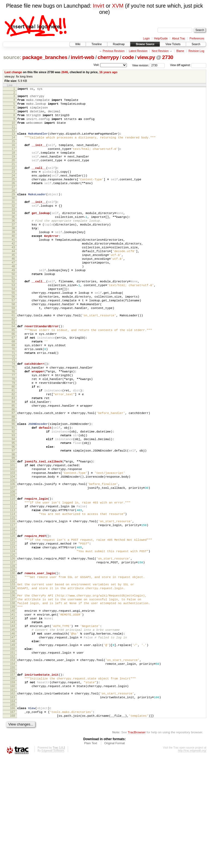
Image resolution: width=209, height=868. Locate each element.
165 (13, 812)
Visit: (96, 65)
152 (13, 758)
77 (13, 428)
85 (13, 465)
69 (13, 393)
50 (13, 310)
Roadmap (119, 44)
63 (13, 367)
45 (13, 287)
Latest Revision (138, 51)
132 (13, 667)
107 (13, 560)
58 (13, 346)
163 (13, 804)
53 (13, 323)
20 (13, 173)
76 (13, 424)
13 (13, 141)
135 (13, 680)
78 (13, 433)
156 (13, 774)
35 (13, 240)
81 (13, 447)
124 (13, 634)
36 (13, 245)
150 (13, 748)
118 (13, 608)
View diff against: (188, 65)
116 (13, 599)
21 (13, 178)
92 (13, 494)
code (128, 57)
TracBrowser (137, 842)
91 (13, 490)
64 (13, 370)
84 (13, 461)
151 (13, 753)
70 (13, 398)
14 (13, 146)
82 (13, 451)
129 (13, 654)
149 (13, 744)
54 (13, 327)
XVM (118, 6)
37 (13, 250)
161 (13, 796)
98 (13, 522)
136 (13, 684)
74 (13, 414)
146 (13, 730)
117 (13, 603)
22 (13, 183)
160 (13, 791)
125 (13, 638)
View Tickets (173, 44)
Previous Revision (113, 51)
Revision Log (196, 51)
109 (13, 569)
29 (13, 214)
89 (13, 481)
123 (13, 629)
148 (13, 739)
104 (13, 548)
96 (13, 513)
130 (13, 658)
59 (13, 350)
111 (13, 577)
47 (13, 296)
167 (13, 820)
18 (13, 164)
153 (13, 761)
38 (13, 254)
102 (13, 538)
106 (13, 556)
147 (13, 734)
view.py (146, 57)
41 (13, 268)
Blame (180, 51)
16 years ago (108, 72)
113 (13, 586)
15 (13, 150)
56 (13, 336)
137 (13, 688)
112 (13, 581)
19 (13, 169)
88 (13, 478)
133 (13, 671)
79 (13, 437)
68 (13, 389)
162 (13, 799)
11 (13, 134)
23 (13, 187)
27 (13, 206)
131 (13, 663)
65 (13, 375)
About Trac (179, 38)
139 (13, 697)
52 (13, 318)
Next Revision (160, 51)
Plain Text (91, 853)
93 (13, 499)
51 (13, 314)
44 (13, 282)
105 (13, 552)
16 (13, 155)
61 (13, 359)
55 (13, 332)
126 (13, 642)
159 (13, 787)
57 (13, 341)
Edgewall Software (53, 861)
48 (13, 301)
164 (13, 809)
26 (13, 201)
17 (13, 159)
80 (13, 442)
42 (13, 273)
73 (13, 411)
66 (13, 379)
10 (13, 129)
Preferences (197, 38)
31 (13, 223)
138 (13, 693)
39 (13, 259)
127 (13, 646)
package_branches (45, 57)
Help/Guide (161, 38)
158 (13, 782)
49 (13, 305)
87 (13, 473)
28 (13, 210)
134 (13, 675)
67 (13, 384)
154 (13, 766)
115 (13, 595)
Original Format (115, 853)
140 (13, 702)
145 (13, 725)
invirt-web (82, 57)
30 (13, 218)
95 (13, 508)
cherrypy (108, 57)
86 (13, 470)
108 (13, 565)
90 (13, 485)
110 (13, 572)
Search (196, 44)
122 (13, 624)
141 (13, 707)
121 (13, 620)
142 (13, 711)
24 (13, 192)
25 (13, 196)
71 (13, 403)
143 (13, 716)
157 (13, 777)
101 (13, 534)
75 (13, 419)
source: (12, 57)
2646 (65, 72)
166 (13, 816)
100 (13, 529)
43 (13, 277)
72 (13, 407)
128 (13, 651)
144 (13, 721)
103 (13, 543)
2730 (168, 57)
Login (146, 38)
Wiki (78, 44)
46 (13, 291)
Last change (13, 72)
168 (13, 825)
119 (13, 611)
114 (13, 591)
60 (13, 355)
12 (13, 137)
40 (13, 264)
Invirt (99, 6)
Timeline (96, 44)
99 (13, 526)
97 (13, 517)
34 (13, 236)
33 (13, 232)
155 (13, 770)
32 (13, 228)
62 (13, 363)
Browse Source (145, 44)
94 (13, 503)
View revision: (141, 65)
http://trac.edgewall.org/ (192, 861)
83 (13, 456)
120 (13, 615)
